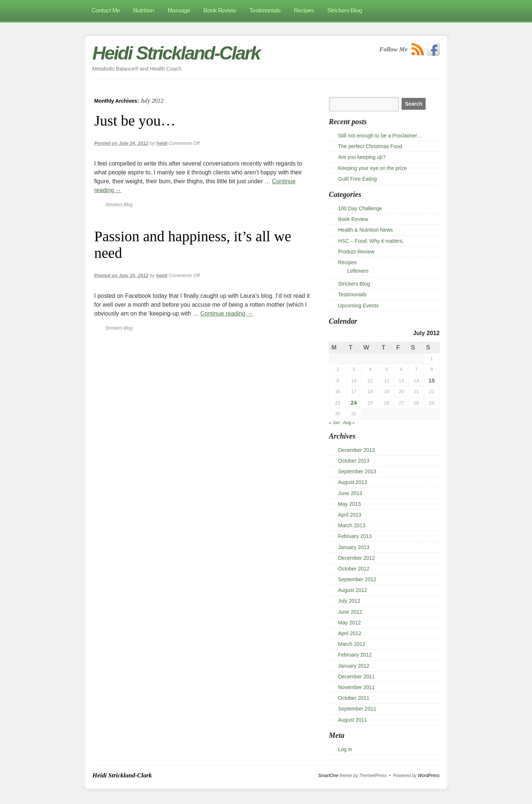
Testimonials (352, 294)
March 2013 (352, 525)
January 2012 (354, 666)
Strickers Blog (119, 205)
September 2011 (357, 709)
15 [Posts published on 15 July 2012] (432, 380)
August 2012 (353, 590)
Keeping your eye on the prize (372, 168)
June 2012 (350, 612)
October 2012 (354, 569)
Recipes (347, 262)
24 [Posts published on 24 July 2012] (354, 403)
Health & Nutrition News (366, 230)
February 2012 (355, 655)
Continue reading (226, 314)
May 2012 (349, 623)
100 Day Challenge (360, 208)
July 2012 (349, 601)
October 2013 (354, 461)
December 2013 (357, 450)
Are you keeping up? (362, 157)
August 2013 (353, 482)
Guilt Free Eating (357, 179)
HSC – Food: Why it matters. (371, 241)
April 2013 (350, 515)
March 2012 (352, 644)
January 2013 (354, 547)
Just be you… (135, 121)
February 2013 (355, 536)
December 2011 (357, 677)
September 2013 (357, 471)
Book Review (353, 219)
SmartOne (328, 776)
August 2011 (353, 720)
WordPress (429, 776)
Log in (345, 749)
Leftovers (358, 271)
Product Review (356, 252)
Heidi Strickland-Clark (176, 53)
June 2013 (350, 493)
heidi (162, 143)
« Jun (334, 423)
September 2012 (357, 579)
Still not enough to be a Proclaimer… (380, 136)
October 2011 (354, 698)
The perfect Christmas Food (370, 146)
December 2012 (357, 558)
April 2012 (350, 633)
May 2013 (349, 504)
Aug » (349, 423)
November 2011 (357, 687)
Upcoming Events (358, 306)
